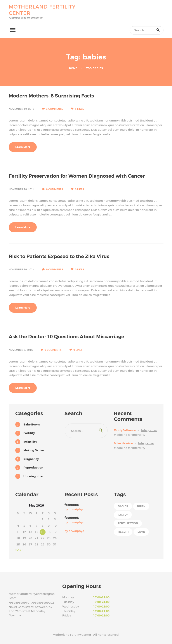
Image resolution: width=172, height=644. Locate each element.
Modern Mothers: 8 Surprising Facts (51, 96)
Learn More (23, 147)
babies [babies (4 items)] (123, 506)
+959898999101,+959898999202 (31, 603)
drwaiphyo (76, 509)
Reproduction (33, 468)
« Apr (19, 550)
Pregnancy (31, 459)
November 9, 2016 (21, 350)
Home (73, 69)
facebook (72, 505)
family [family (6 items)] (123, 515)
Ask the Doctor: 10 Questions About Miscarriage (66, 337)
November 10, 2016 (22, 109)
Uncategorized (34, 476)
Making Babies (34, 450)
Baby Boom (32, 424)
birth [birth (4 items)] (141, 506)
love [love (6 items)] (141, 532)
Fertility (29, 433)
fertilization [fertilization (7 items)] (128, 523)
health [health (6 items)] (123, 532)
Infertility (30, 442)
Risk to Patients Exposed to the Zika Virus (59, 257)
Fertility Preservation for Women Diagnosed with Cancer (77, 176)
